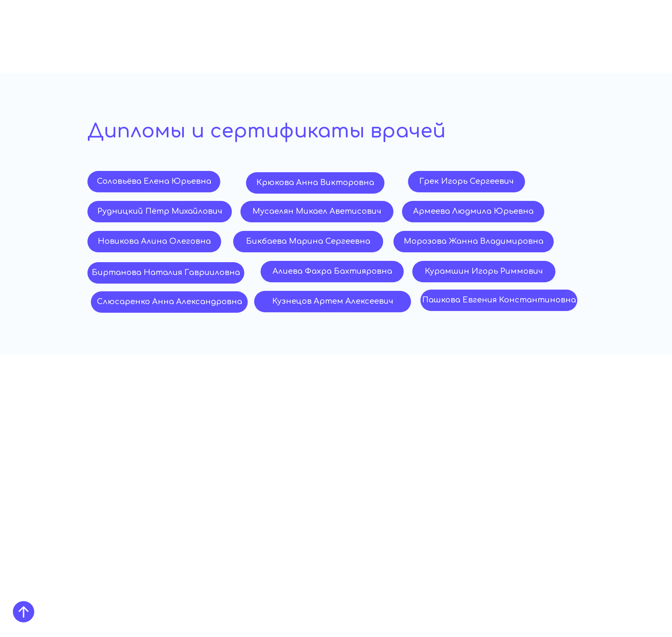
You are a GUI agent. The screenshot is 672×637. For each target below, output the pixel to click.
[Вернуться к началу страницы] (24, 612)
